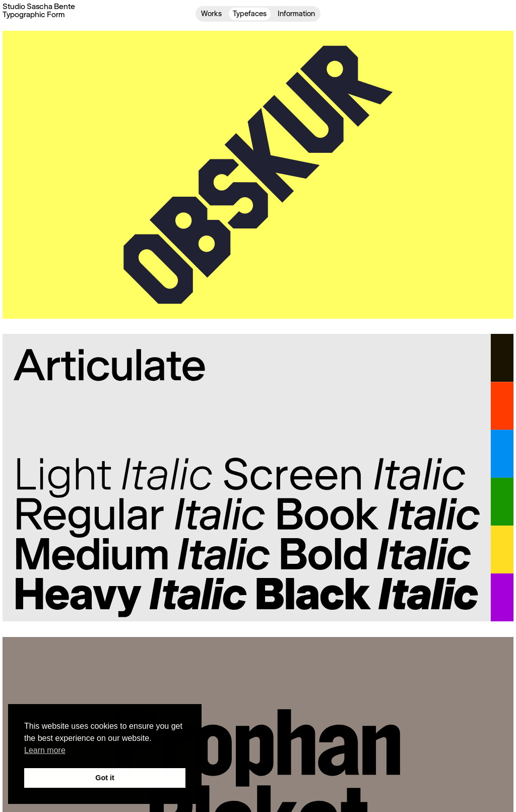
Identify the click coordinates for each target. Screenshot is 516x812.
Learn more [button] (45, 750)
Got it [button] (105, 778)
